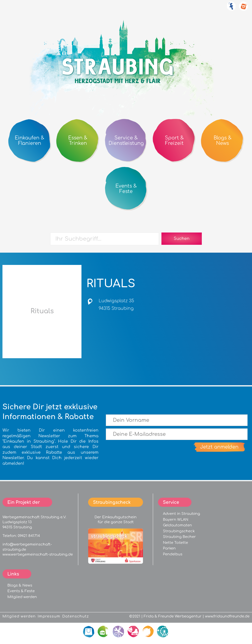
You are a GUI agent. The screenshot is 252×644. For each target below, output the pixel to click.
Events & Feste (21, 591)
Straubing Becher (179, 537)
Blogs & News (20, 585)
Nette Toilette (175, 543)
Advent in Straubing (181, 514)
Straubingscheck (179, 531)
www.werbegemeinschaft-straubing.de (38, 554)
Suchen (182, 239)
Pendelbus (173, 554)
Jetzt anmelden (219, 447)
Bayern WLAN (176, 520)
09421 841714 (29, 536)
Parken (169, 548)
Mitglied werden (22, 597)
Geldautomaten (177, 525)
